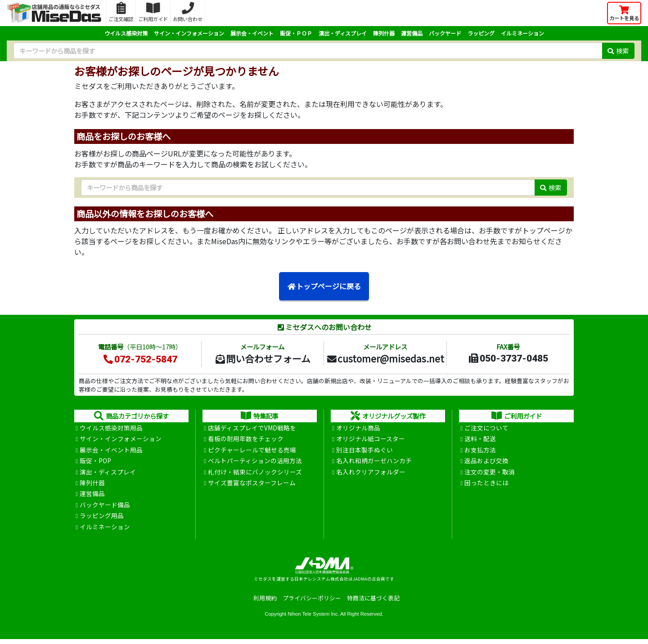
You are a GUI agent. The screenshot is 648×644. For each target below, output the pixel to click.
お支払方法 (480, 451)
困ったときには (486, 485)
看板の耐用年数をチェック (246, 440)
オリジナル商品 (358, 428)
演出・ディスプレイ (343, 33)
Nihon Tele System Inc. (313, 618)
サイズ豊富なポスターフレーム (252, 485)
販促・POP (95, 463)
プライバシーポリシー (312, 603)
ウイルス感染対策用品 (111, 428)
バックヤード (445, 33)
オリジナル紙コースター (371, 440)
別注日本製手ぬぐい (364, 451)
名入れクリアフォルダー (371, 474)
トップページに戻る (324, 286)
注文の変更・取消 (490, 474)
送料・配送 (480, 440)
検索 (618, 51)
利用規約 (265, 603)
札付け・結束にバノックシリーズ (255, 474)
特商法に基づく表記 (373, 603)
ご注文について (486, 428)
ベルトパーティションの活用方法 (255, 463)
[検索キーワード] (308, 51)
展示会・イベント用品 (111, 451)
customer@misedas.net (385, 358)
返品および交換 (486, 463)
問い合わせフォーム (262, 358)
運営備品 (412, 33)
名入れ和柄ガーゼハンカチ (374, 463)
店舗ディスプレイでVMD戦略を (252, 428)
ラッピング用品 (102, 520)
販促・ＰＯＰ (296, 33)
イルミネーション (522, 33)
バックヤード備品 (105, 508)
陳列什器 (384, 33)
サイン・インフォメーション (189, 33)
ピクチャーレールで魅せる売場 (252, 451)
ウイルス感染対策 (126, 33)
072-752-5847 (140, 359)
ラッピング (481, 33)
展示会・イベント (252, 33)
